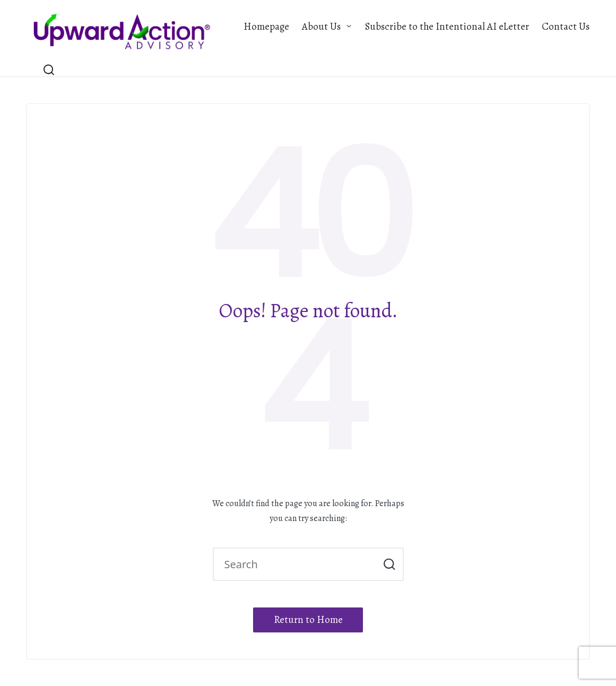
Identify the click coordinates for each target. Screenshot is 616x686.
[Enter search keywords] (308, 565)
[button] (389, 565)
